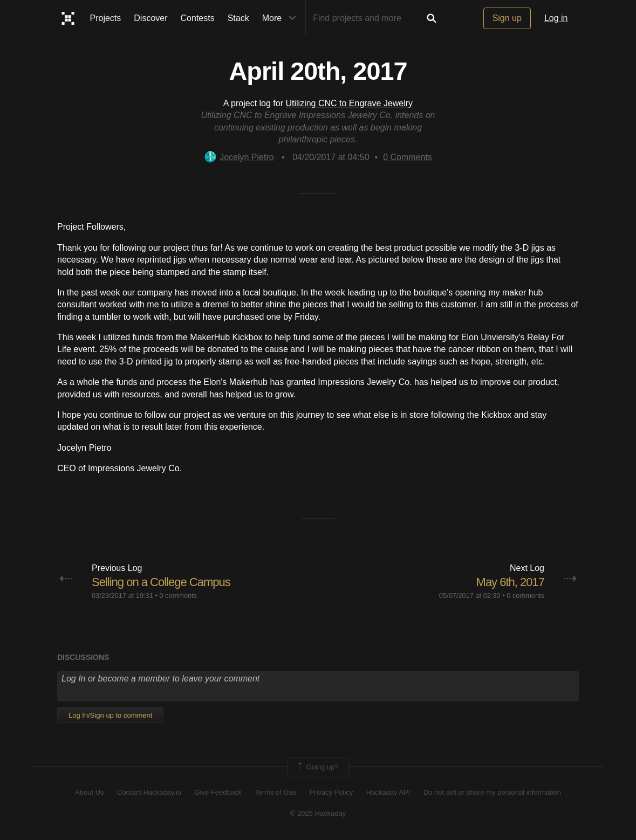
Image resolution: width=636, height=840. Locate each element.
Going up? (317, 767)
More (282, 18)
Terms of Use (275, 792)
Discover (151, 18)
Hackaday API (388, 792)
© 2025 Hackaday (318, 813)
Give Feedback (218, 792)
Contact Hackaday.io (149, 792)
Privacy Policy (331, 792)
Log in (556, 18)
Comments (408, 157)
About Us (89, 792)
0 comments (178, 595)
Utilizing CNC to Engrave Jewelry (349, 103)
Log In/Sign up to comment (110, 715)
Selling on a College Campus (161, 582)
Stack (238, 18)
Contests (198, 18)
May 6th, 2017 (510, 582)
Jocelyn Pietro (239, 157)
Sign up (507, 18)
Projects (106, 18)
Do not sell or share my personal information (492, 792)
